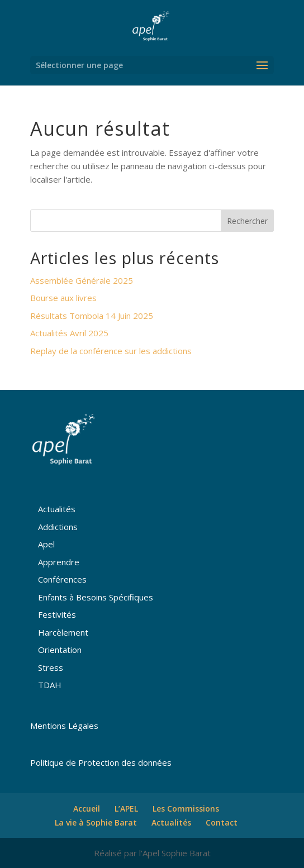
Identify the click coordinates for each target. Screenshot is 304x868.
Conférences (62, 579)
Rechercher (247, 221)
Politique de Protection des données (101, 762)
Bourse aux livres (63, 298)
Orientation (60, 650)
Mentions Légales (64, 726)
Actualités (57, 509)
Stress (51, 667)
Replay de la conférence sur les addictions (111, 351)
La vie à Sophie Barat (96, 822)
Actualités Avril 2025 (69, 333)
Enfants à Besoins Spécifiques (96, 597)
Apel (46, 544)
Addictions (58, 527)
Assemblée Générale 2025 (82, 280)
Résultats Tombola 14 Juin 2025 (92, 316)
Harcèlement (63, 632)
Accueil (87, 809)
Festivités (57, 614)
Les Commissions (186, 809)
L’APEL (126, 809)
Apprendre (59, 562)
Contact (222, 822)
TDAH (50, 685)
